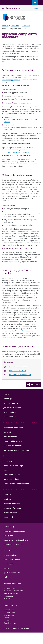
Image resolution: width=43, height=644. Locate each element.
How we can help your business (16, 450)
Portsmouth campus (12, 559)
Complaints (26, 26)
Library (6, 568)
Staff (5, 577)
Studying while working (13, 441)
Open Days (8, 399)
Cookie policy (9, 527)
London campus (10, 417)
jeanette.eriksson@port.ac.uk (19, 152)
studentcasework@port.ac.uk (15, 187)
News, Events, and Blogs (13, 466)
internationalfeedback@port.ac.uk (25, 127)
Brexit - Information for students (17, 484)
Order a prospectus (11, 403)
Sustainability (9, 517)
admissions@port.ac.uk (11, 80)
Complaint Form (13, 189)
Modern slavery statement (14, 531)
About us (5, 26)
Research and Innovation (14, 446)
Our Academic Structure (13, 428)
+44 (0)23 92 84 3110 (17, 371)
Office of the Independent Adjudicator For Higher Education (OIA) (18, 332)
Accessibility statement (13, 544)
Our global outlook (11, 479)
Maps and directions (12, 504)
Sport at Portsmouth (12, 573)
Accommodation (10, 412)
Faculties (7, 499)
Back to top (33, 384)
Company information (12, 508)
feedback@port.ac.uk (20, 119)
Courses (7, 394)
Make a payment (10, 513)
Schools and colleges (12, 475)
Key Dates (8, 461)
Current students (10, 555)
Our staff (7, 432)
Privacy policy (9, 535)
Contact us (15, 26)
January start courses (12, 408)
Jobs (5, 470)
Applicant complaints (13, 8)
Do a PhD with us (10, 437)
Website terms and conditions (16, 540)
